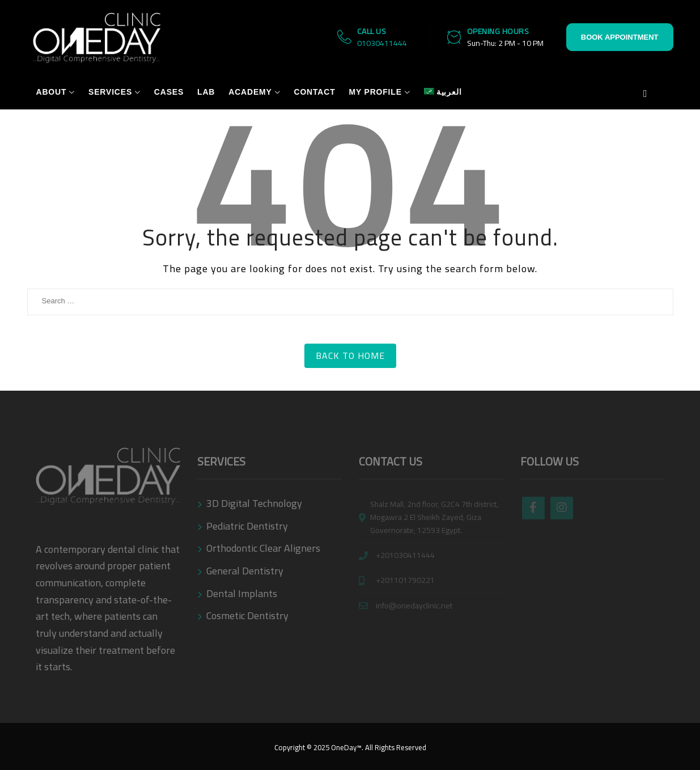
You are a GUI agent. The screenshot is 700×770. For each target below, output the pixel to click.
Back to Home (350, 356)
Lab (206, 92)
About (52, 92)
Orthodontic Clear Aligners (263, 548)
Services (110, 92)
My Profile (375, 92)
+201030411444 (405, 555)
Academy (250, 92)
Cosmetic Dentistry (247, 615)
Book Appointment (620, 37)
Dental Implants (242, 593)
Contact (314, 92)
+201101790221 (405, 580)
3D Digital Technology (254, 503)
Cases (169, 92)
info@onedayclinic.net (414, 606)
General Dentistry (245, 571)
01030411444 (382, 43)
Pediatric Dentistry (247, 526)
